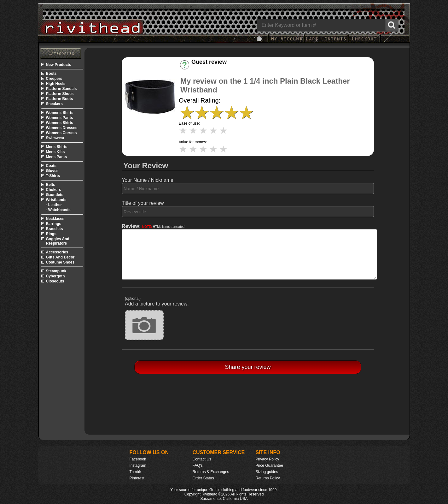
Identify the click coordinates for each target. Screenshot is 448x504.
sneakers (54, 104)
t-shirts (53, 176)
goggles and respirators (58, 241)
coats (51, 166)
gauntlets (55, 195)
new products (59, 65)
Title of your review (143, 203)
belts (51, 185)
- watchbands (58, 210)
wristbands (56, 200)
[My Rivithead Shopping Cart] (326, 42)
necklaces (55, 219)
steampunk (56, 271)
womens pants (60, 118)
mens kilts (55, 152)
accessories (57, 252)
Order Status (203, 478)
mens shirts (57, 147)
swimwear (55, 138)
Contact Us (202, 459)
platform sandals (61, 89)
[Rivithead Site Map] (61, 53)
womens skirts (60, 123)
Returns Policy (268, 478)
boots (51, 74)
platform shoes (60, 94)
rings (51, 234)
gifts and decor (60, 257)
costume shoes (60, 262)
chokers (54, 190)
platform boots (60, 99)
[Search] (328, 25)
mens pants (57, 157)
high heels (56, 84)
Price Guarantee (269, 465)
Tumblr (135, 472)
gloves (52, 171)
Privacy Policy (268, 459)
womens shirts (60, 113)
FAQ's (198, 465)
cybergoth (55, 276)
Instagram (138, 465)
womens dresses (62, 128)
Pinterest (137, 478)
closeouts (55, 281)
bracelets (55, 229)
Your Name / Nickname (148, 180)
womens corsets (61, 133)
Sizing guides (267, 472)
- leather (54, 205)
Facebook (138, 459)
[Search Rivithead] (392, 25)
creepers (54, 79)
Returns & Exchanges (211, 472)
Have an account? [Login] (215, 68)
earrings (54, 224)
